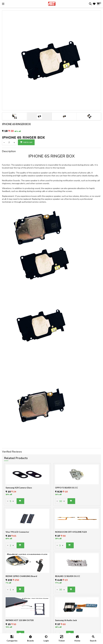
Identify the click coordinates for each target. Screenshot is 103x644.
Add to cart (26, 142)
